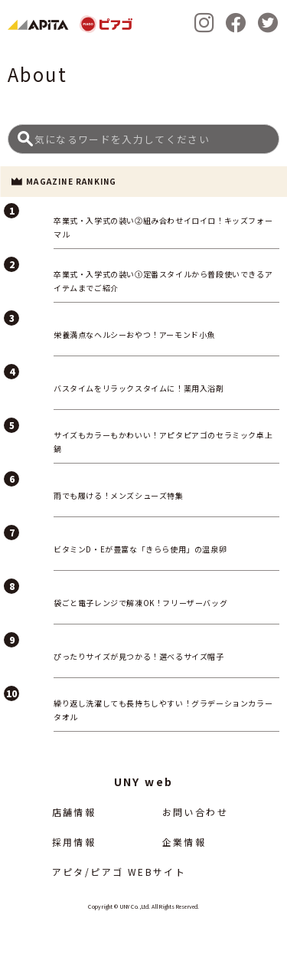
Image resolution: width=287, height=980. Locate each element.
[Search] (143, 139)
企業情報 (184, 842)
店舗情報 (74, 812)
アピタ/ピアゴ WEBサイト (119, 872)
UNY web (144, 782)
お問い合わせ (195, 812)
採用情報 (74, 842)
